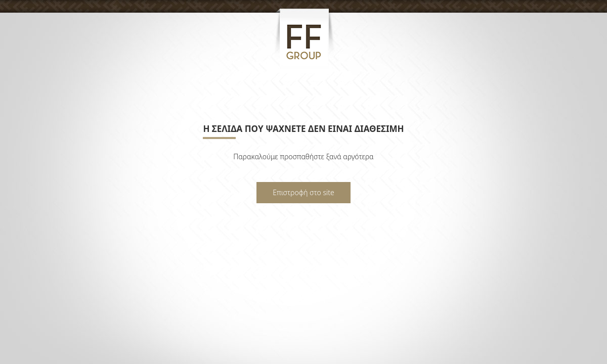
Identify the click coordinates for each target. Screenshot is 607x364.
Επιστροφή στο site (303, 192)
